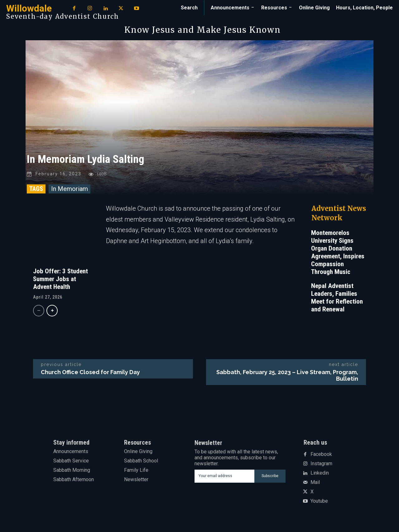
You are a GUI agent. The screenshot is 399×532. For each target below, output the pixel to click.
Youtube (319, 502)
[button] (189, 8)
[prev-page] (39, 312)
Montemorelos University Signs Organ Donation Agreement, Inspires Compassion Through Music (338, 253)
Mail (315, 484)
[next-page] (52, 312)
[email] (224, 477)
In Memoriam (70, 190)
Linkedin (320, 474)
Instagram (321, 465)
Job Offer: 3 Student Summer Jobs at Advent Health (60, 280)
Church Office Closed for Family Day (90, 373)
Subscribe (270, 477)
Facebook (321, 456)
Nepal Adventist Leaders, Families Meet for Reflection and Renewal (337, 298)
